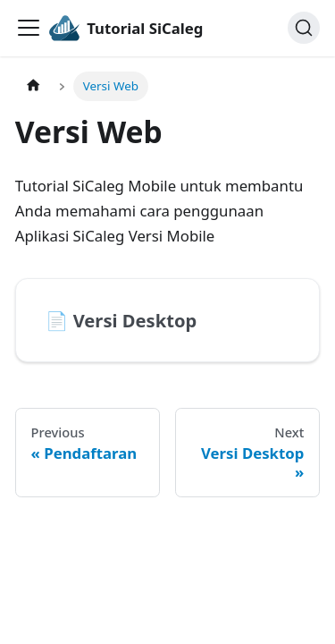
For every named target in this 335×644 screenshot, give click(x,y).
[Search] (304, 28)
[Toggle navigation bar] (29, 28)
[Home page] (33, 86)
